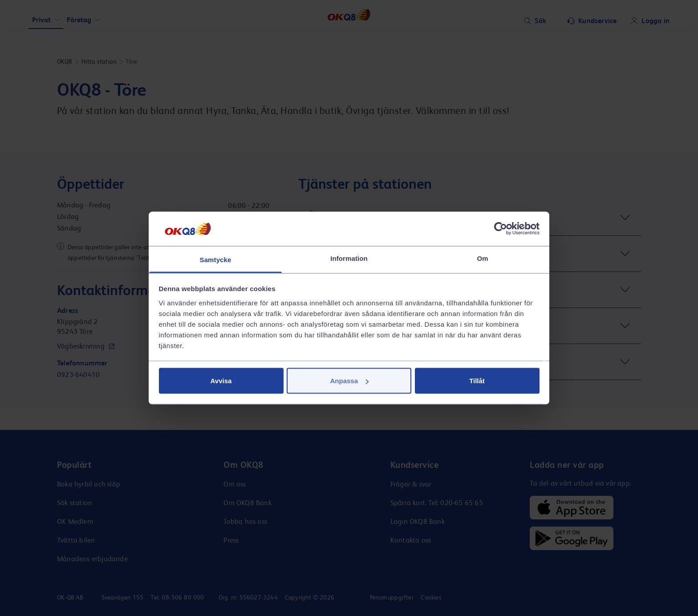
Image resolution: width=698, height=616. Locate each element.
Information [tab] (349, 258)
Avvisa (221, 381)
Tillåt (477, 381)
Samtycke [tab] (216, 259)
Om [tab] (482, 258)
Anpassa (349, 381)
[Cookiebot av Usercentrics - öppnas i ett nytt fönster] (501, 229)
